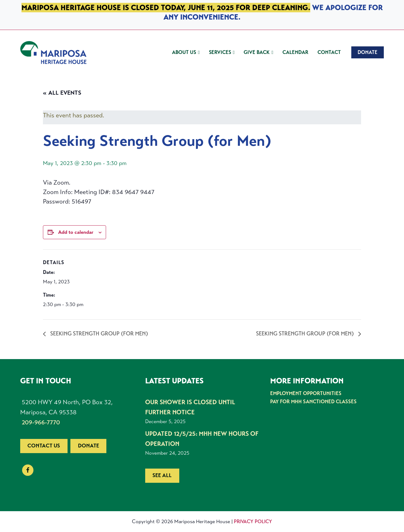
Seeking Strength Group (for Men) (99, 334)
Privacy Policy (253, 521)
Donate (89, 446)
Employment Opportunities (306, 393)
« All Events (62, 93)
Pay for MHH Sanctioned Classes (313, 402)
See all (162, 475)
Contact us (44, 446)
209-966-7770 (41, 422)
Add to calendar (76, 232)
